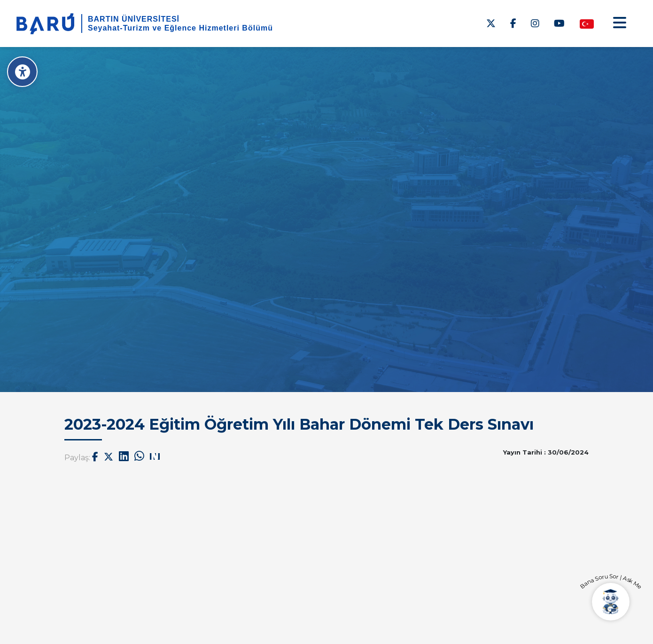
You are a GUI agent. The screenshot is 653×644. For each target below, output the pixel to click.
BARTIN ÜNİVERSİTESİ (134, 19)
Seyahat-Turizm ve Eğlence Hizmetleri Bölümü (180, 28)
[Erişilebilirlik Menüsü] (22, 72)
